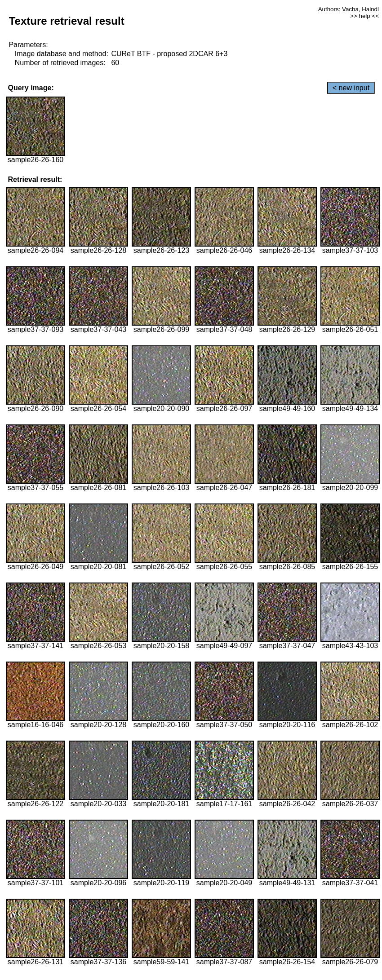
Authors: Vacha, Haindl (349, 9)
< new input (351, 88)
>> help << (364, 16)
